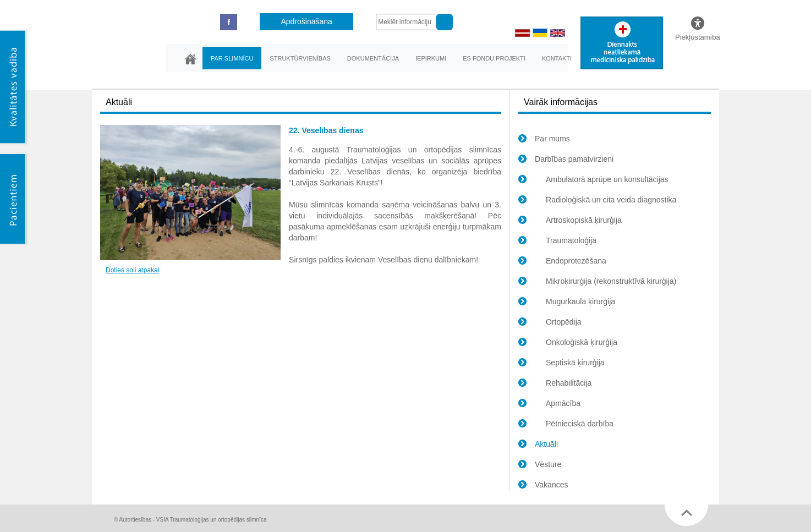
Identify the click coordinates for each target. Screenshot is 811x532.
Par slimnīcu (232, 58)
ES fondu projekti (494, 58)
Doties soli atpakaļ (132, 270)
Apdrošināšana (307, 21)
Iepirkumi (431, 58)
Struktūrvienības (300, 58)
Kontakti (557, 58)
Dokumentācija (373, 58)
